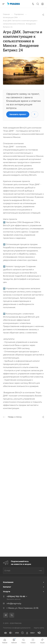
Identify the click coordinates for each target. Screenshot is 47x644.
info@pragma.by (14, 604)
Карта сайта (39, 628)
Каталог (7, 587)
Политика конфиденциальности (17, 628)
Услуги (7, 591)
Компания (8, 582)
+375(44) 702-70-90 (16, 596)
